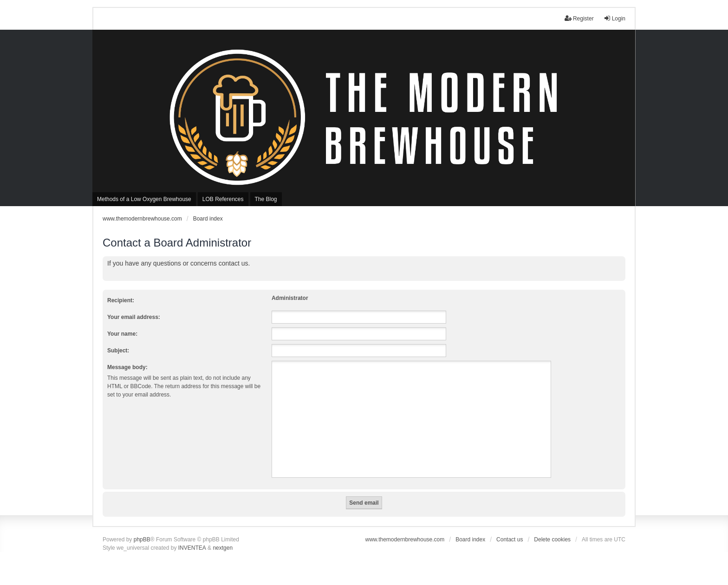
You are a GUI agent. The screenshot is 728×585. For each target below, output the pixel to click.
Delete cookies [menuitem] (552, 539)
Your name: (122, 334)
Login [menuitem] (614, 18)
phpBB (142, 539)
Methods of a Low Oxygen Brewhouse (144, 199)
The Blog (266, 199)
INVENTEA (192, 548)
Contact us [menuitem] (510, 539)
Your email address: (134, 317)
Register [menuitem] (579, 18)
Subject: (118, 351)
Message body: (127, 367)
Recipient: (121, 300)
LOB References (223, 199)
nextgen (223, 548)
